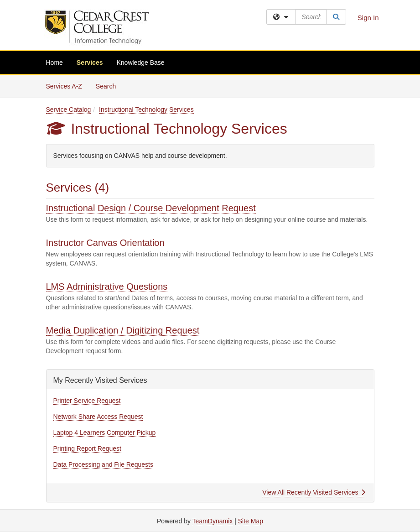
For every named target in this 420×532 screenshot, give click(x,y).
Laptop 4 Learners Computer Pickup (105, 433)
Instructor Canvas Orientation (105, 243)
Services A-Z (64, 86)
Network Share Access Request (98, 417)
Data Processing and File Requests (103, 464)
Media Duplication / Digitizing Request (123, 330)
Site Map (251, 521)
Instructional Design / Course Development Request (151, 208)
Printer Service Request (87, 401)
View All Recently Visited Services (314, 492)
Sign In (368, 18)
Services (90, 63)
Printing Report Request (87, 449)
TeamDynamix (213, 521)
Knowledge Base (140, 63)
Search (109, 86)
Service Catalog (69, 110)
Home (54, 63)
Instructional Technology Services (146, 110)
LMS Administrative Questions (107, 287)
